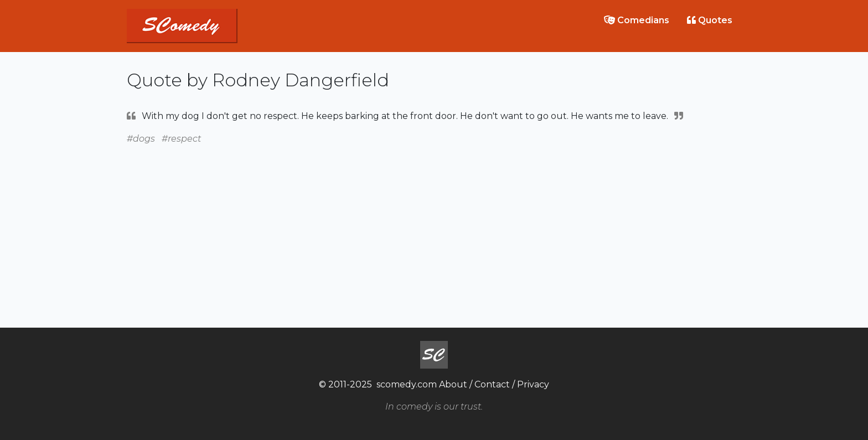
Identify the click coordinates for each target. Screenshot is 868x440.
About (453, 384)
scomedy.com (407, 384)
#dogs (141, 139)
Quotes (710, 20)
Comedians (637, 20)
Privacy (533, 384)
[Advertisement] (434, 224)
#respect (182, 139)
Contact (492, 384)
